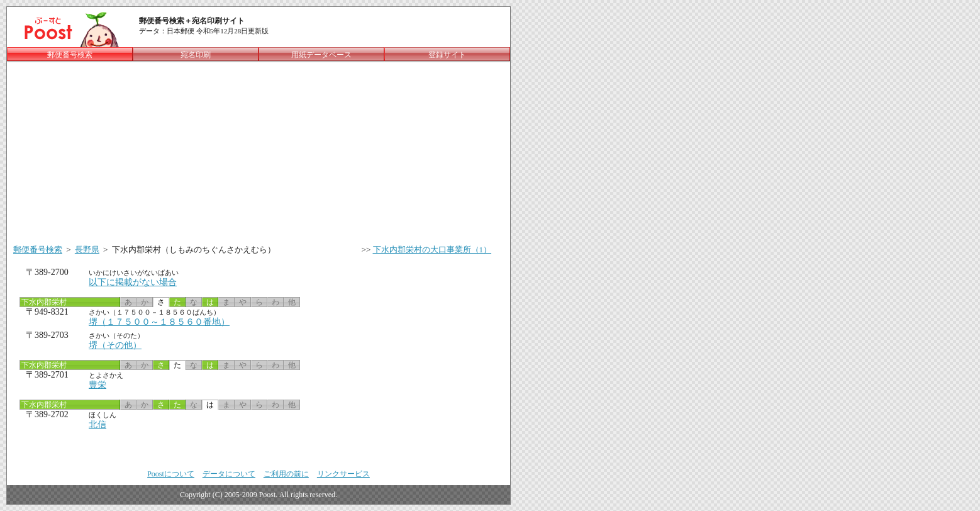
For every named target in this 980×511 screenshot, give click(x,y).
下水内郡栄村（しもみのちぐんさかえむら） (194, 250)
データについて (229, 474)
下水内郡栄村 (43, 302)
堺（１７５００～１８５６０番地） (159, 322)
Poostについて (171, 474)
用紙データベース (321, 55)
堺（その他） (115, 345)
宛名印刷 (196, 55)
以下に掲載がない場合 (133, 282)
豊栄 (97, 385)
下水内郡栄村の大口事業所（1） (432, 250)
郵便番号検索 (38, 250)
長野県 (87, 250)
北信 (97, 424)
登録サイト (447, 55)
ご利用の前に (286, 474)
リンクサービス (343, 474)
